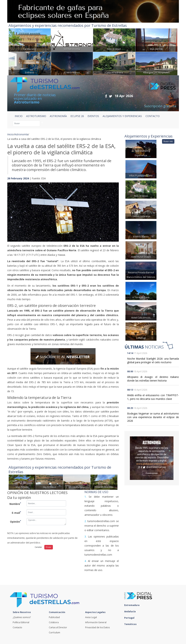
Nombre (15, 504)
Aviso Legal (91, 617)
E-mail (16, 512)
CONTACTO (153, 116)
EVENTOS (93, 116)
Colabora (54, 622)
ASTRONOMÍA (58, 116)
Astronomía (21, 134)
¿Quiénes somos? (22, 617)
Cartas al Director (58, 627)
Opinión (16, 521)
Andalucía (131, 611)
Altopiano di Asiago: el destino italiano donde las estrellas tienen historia (153, 379)
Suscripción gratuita (160, 106)
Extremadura (133, 605)
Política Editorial (21, 622)
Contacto (17, 627)
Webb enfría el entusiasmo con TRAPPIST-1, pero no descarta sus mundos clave (153, 397)
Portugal (130, 618)
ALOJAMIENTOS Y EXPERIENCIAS (122, 116)
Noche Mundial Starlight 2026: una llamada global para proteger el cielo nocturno (153, 360)
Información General (96, 622)
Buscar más (168, 141)
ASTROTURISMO (36, 116)
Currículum (54, 632)
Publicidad (54, 617)
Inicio (19, 116)
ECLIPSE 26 (77, 116)
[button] (16, 208)
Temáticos (131, 624)
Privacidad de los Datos (97, 627)
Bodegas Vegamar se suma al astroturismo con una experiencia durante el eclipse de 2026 (153, 417)
